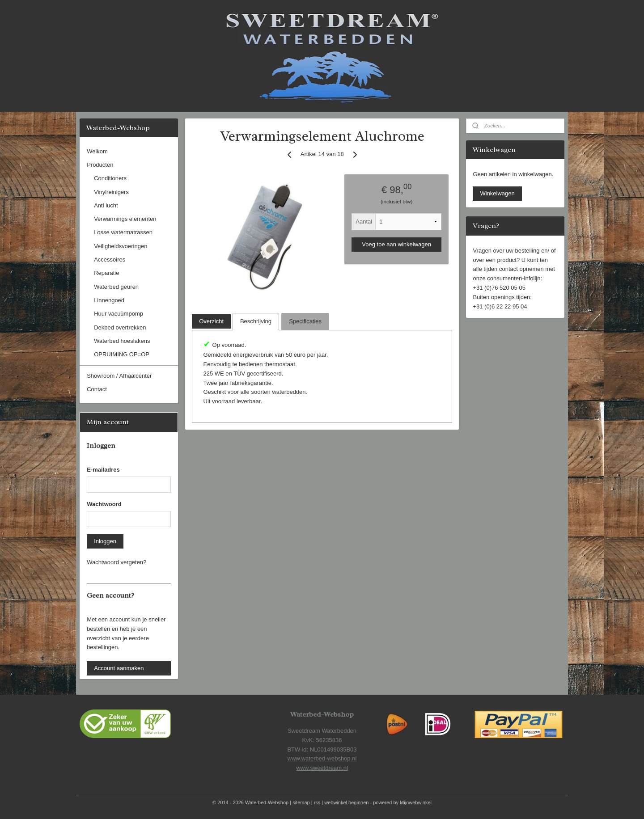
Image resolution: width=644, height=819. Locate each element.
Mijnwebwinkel (416, 802)
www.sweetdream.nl (322, 768)
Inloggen (105, 541)
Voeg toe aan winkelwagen (396, 244)
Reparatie (106, 273)
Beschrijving (256, 321)
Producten (100, 165)
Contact (97, 389)
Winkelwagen (497, 193)
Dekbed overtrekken (120, 327)
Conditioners (110, 178)
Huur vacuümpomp (119, 314)
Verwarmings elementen (125, 219)
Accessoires (110, 260)
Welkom (97, 151)
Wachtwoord (104, 504)
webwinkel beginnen (346, 802)
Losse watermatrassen (123, 232)
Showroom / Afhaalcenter (119, 376)
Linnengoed (109, 300)
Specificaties (305, 321)
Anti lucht (106, 205)
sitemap (301, 802)
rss (317, 802)
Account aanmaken (119, 668)
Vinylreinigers (111, 192)
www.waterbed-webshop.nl (322, 758)
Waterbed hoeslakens (122, 341)
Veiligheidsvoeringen (121, 246)
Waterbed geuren (116, 287)
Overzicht (211, 321)
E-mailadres (103, 470)
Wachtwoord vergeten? (117, 562)
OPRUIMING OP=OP (122, 354)
